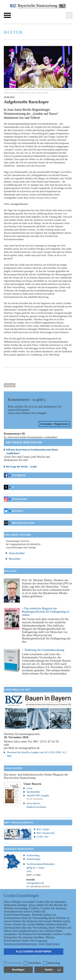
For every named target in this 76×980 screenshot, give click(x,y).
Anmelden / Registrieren (54, 424)
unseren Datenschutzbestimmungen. (26, 942)
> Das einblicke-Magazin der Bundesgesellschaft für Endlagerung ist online (46, 612)
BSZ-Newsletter (23, 523)
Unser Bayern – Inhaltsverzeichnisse (36, 805)
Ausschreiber (17, 553)
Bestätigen (18, 970)
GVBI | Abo (42, 837)
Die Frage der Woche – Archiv (22, 467)
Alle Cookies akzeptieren (34, 952)
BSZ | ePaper (43, 829)
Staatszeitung (33, 855)
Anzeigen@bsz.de (35, 883)
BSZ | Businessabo (46, 833)
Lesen (29, 788)
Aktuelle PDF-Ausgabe (38, 795)
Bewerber (15, 559)
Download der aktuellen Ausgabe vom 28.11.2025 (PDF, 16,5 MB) (37, 754)
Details (53, 970)
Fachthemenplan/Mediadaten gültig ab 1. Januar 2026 (38, 869)
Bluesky (18, 511)
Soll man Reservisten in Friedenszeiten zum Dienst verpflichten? (32, 451)
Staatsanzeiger (33, 859)
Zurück (10, 385)
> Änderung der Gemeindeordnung (43, 650)
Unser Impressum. (49, 944)
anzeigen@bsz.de (29, 748)
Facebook (19, 475)
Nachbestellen (33, 792)
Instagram (20, 499)
